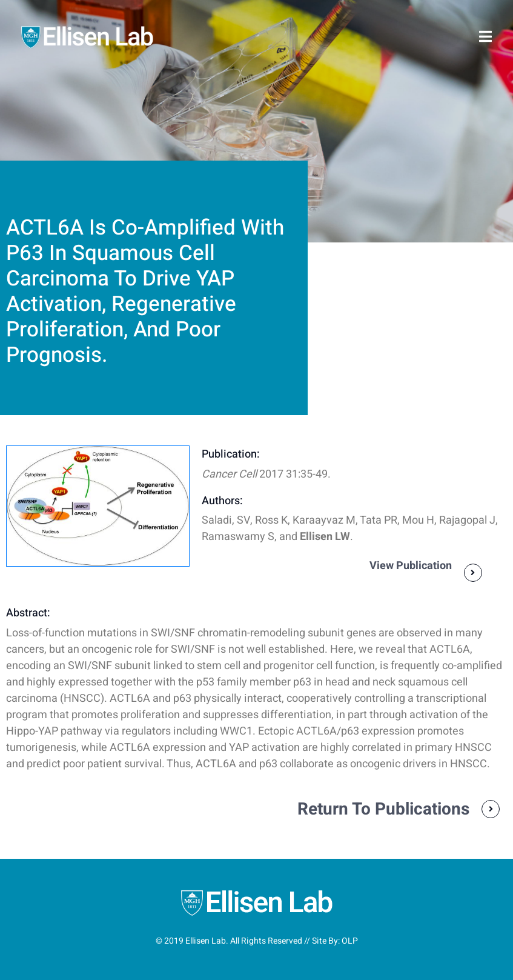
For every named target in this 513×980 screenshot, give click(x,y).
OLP (350, 941)
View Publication (411, 566)
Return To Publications (383, 809)
